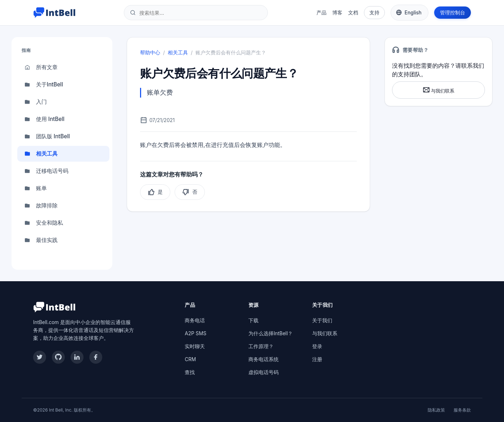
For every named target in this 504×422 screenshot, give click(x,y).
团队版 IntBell (47, 136)
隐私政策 (436, 410)
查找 (190, 372)
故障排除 (41, 206)
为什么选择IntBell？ (271, 333)
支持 (374, 12)
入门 (36, 102)
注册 (317, 359)
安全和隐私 (44, 223)
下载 (253, 320)
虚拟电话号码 (264, 372)
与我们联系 (438, 90)
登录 (317, 346)
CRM (190, 359)
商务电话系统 (264, 359)
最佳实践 (41, 240)
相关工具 (41, 154)
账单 (36, 188)
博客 (337, 12)
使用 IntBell (44, 119)
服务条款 (462, 410)
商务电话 (195, 320)
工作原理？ (261, 346)
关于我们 (322, 320)
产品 (321, 12)
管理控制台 (453, 12)
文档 (353, 12)
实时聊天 (195, 346)
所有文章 (41, 67)
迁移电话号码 (46, 171)
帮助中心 (150, 53)
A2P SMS (195, 333)
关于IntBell (44, 85)
